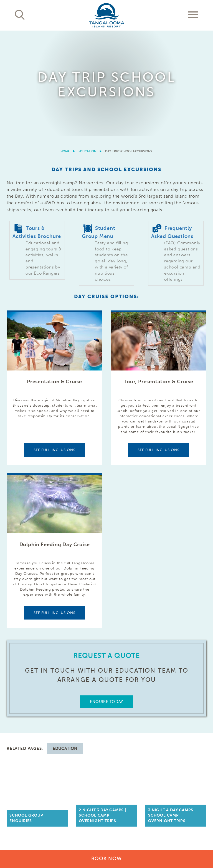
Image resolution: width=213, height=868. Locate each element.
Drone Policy (194, 836)
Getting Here (74, 727)
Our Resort (20, 721)
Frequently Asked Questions (186, 724)
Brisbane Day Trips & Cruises (80, 713)
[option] (106, 31)
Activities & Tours (27, 732)
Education (87, 46)
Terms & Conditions (135, 831)
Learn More (183, 810)
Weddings (70, 760)
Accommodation (26, 710)
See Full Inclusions (54, 345)
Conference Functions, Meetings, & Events (80, 743)
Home (65, 46)
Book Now (106, 859)
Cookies (166, 831)
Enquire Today (106, 596)
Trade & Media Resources (126, 713)
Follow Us (194, 741)
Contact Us (193, 710)
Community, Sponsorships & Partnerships (129, 732)
